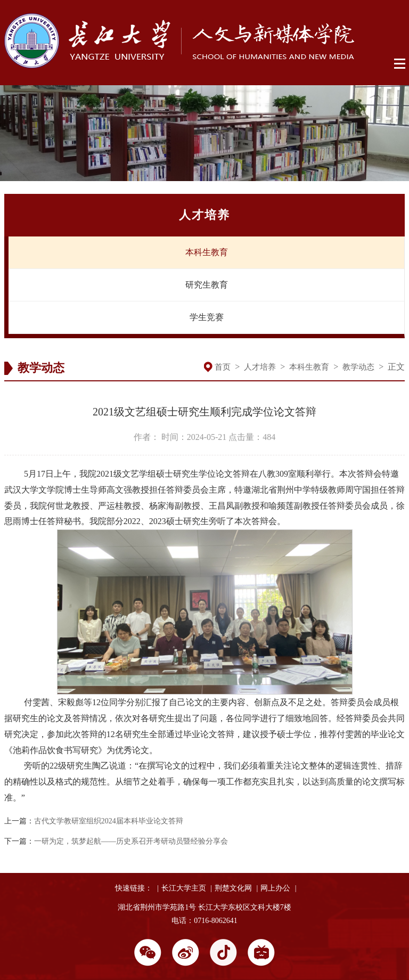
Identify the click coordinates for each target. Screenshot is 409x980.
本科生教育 (207, 252)
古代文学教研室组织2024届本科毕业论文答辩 (109, 821)
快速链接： (134, 888)
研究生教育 (207, 285)
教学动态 (358, 367)
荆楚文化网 (233, 888)
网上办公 (275, 888)
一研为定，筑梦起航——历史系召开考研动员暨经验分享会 (131, 841)
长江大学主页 (184, 888)
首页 (223, 367)
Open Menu (400, 64)
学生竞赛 (207, 317)
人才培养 (260, 367)
